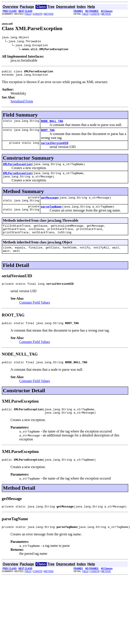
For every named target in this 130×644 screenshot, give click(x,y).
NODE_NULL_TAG (52, 124)
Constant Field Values (35, 314)
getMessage (50, 204)
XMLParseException (17, 169)
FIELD (28, 14)
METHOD (49, 14)
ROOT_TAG (48, 133)
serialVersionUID (55, 147)
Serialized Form (22, 103)
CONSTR (37, 14)
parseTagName (51, 214)
